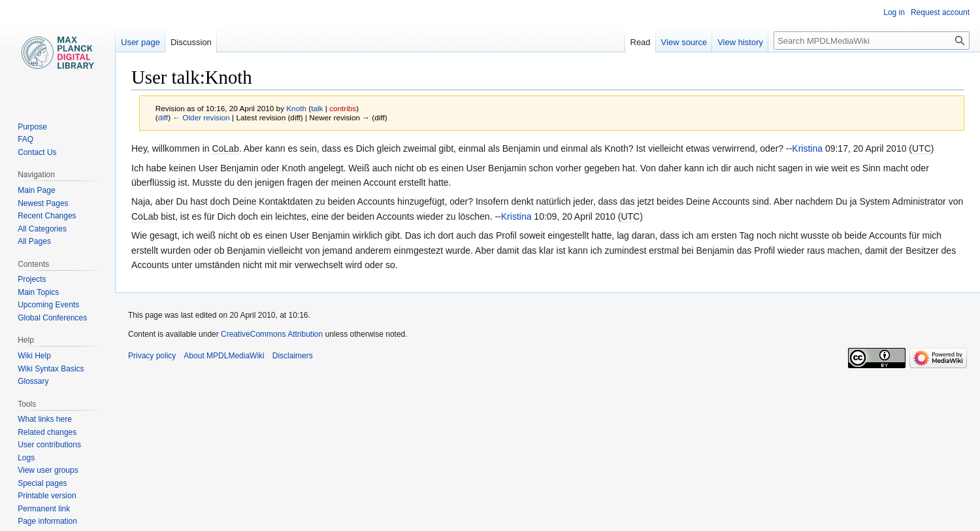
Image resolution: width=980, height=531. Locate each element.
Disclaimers (293, 356)
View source (684, 42)
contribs (343, 108)
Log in (894, 12)
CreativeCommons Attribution (272, 334)
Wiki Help (34, 356)
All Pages (34, 241)
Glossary (33, 381)
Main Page (36, 190)
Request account (940, 12)
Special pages (42, 483)
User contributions (49, 445)
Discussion (191, 42)
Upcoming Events (48, 305)
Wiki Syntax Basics (51, 369)
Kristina (807, 148)
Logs (26, 458)
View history (740, 42)
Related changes (47, 432)
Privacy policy (152, 356)
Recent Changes (47, 216)
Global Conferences (52, 318)
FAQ (25, 139)
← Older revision (201, 117)
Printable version (47, 496)
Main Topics (38, 292)
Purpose (32, 127)
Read (641, 42)
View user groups (48, 470)
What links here (45, 419)
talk (317, 108)
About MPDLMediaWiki (224, 356)
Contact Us (37, 152)
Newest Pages (43, 203)
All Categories (42, 229)
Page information (47, 521)
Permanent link (44, 509)
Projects (32, 279)
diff (163, 117)
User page (140, 42)
